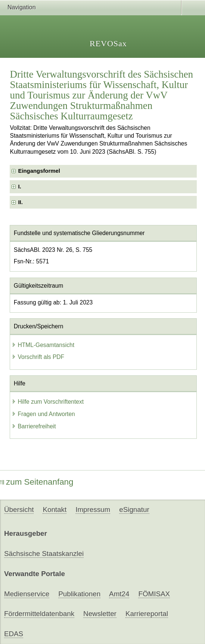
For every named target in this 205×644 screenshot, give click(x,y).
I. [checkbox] (19, 187)
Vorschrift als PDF (38, 357)
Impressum (93, 509)
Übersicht (19, 509)
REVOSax (108, 43)
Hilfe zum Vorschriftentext (48, 402)
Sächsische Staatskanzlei (44, 554)
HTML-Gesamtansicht (43, 345)
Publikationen (79, 594)
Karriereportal (147, 614)
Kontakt (55, 509)
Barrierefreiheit (34, 426)
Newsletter (100, 614)
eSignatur (134, 509)
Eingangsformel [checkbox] (39, 171)
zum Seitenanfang (37, 482)
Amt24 (119, 594)
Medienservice (27, 594)
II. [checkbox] (20, 202)
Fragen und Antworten (43, 414)
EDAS (14, 634)
